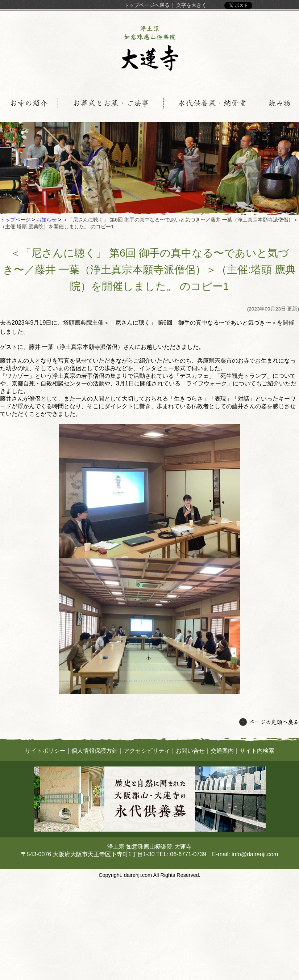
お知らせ (46, 220)
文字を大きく (191, 5)
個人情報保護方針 (95, 751)
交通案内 (222, 751)
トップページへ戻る (147, 5)
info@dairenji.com (255, 854)
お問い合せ (190, 751)
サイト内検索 (257, 751)
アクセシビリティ (147, 751)
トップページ (15, 220)
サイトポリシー (45, 751)
